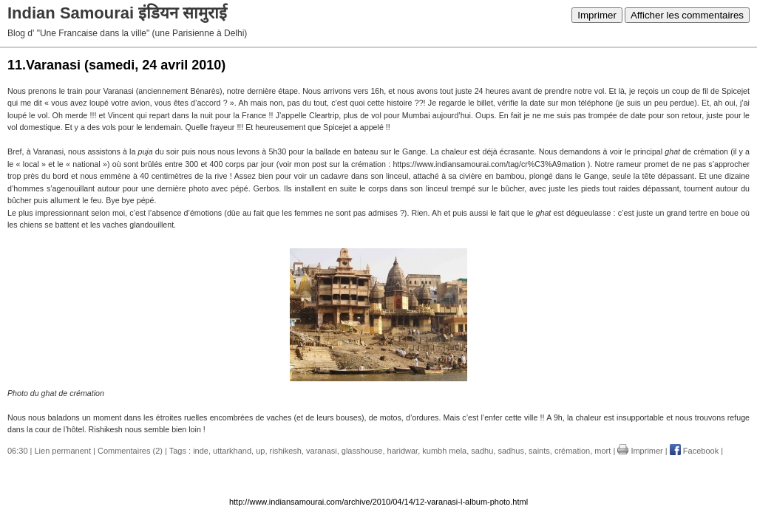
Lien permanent (63, 451)
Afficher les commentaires (687, 15)
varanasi (322, 451)
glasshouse (362, 451)
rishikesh (286, 451)
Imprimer (597, 15)
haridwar (403, 451)
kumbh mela (444, 451)
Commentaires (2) (130, 451)
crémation (572, 451)
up (260, 451)
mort (602, 451)
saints (539, 451)
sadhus (510, 451)
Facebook (694, 451)
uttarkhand (232, 451)
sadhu (482, 451)
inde (201, 451)
